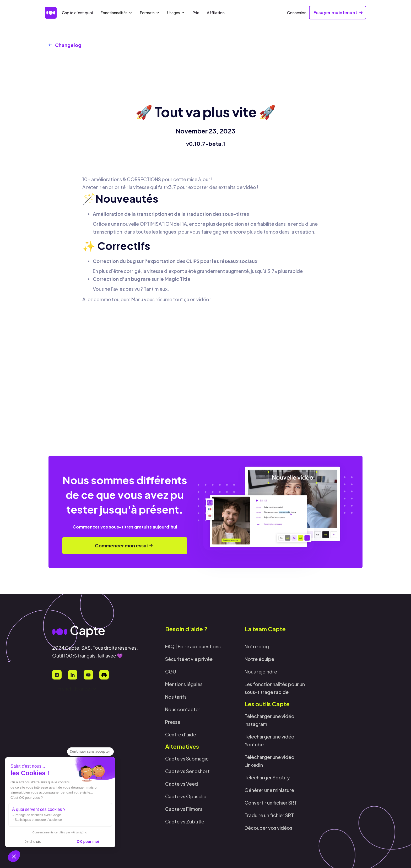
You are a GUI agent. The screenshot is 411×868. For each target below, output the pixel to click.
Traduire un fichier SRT (269, 815)
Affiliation (216, 12)
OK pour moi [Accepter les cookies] (88, 842)
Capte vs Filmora (184, 809)
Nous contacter (183, 709)
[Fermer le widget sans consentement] (90, 752)
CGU (171, 672)
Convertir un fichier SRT (271, 803)
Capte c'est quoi (77, 12)
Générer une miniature (269, 790)
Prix (196, 12)
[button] (14, 856)
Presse (173, 722)
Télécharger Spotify (267, 777)
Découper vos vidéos (268, 828)
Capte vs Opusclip (186, 796)
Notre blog (257, 646)
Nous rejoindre (261, 672)
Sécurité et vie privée (189, 659)
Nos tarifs (176, 697)
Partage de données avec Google (38, 815)
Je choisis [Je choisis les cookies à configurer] (33, 842)
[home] (51, 13)
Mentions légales (184, 684)
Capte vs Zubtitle (185, 821)
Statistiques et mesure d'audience (38, 820)
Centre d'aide (181, 734)
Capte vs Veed (182, 784)
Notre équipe (259, 659)
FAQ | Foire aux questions (193, 646)
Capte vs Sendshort (187, 771)
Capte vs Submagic (187, 759)
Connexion (297, 12)
